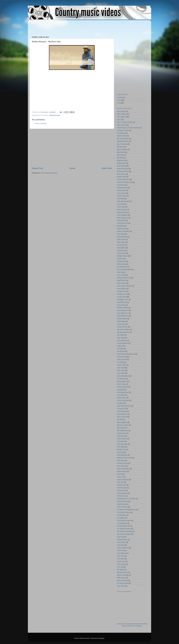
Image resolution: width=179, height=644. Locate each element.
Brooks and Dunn (123, 171)
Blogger (102, 638)
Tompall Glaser (122, 540)
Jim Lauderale (122, 340)
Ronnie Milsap (122, 471)
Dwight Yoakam (122, 256)
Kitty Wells (120, 390)
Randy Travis (121, 450)
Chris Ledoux (121, 193)
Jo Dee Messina (122, 343)
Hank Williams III (123, 310)
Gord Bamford (122, 302)
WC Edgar (120, 570)
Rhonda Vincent (122, 463)
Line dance (137, 624)
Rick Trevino (121, 466)
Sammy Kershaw (123, 480)
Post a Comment (41, 123)
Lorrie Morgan (122, 411)
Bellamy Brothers (123, 141)
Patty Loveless (122, 439)
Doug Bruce (121, 250)
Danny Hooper (122, 210)
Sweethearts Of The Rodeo (126, 499)
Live (118, 103)
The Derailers (122, 515)
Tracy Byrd (121, 545)
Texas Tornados (122, 507)
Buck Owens (121, 174)
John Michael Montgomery (126, 354)
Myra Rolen (121, 428)
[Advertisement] (73, 27)
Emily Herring (122, 264)
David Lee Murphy (123, 231)
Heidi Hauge (121, 321)
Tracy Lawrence (122, 548)
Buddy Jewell (121, 177)
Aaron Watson (122, 114)
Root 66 (120, 474)
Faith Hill (120, 272)
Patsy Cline (121, 436)
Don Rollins (121, 245)
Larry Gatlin (121, 395)
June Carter (121, 373)
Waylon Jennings (123, 575)
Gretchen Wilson (123, 308)
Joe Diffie (120, 349)
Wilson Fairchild (122, 580)
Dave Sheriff (121, 220)
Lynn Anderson (122, 414)
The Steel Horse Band (124, 531)
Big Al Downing (122, 144)
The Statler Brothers (124, 529)
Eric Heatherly (122, 267)
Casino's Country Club (125, 182)
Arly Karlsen (121, 133)
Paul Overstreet (122, 444)
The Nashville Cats (123, 526)
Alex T (119, 119)
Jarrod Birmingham (123, 330)
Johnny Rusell (122, 359)
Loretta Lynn (121, 409)
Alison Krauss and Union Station (128, 128)
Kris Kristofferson (123, 392)
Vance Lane (121, 561)
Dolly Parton (121, 242)
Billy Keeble (121, 152)
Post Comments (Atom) (49, 173)
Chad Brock (121, 185)
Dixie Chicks (121, 239)
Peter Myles (121, 447)
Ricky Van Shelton (123, 469)
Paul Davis (121, 441)
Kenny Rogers (122, 381)
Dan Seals (120, 204)
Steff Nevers (121, 496)
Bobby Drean (121, 163)
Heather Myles (122, 319)
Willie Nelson (121, 578)
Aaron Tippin (121, 111)
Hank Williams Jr (123, 313)
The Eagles (121, 518)
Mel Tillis (120, 420)
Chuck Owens (122, 196)
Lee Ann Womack (123, 400)
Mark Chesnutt (122, 417)
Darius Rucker (122, 212)
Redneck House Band (124, 458)
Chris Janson (121, 190)
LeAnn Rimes (122, 398)
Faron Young (121, 275)
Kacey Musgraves (123, 376)
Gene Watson (122, 289)
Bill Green (120, 147)
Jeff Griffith (121, 335)
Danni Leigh (121, 207)
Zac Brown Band (123, 583)
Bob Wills (120, 158)
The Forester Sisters (124, 521)
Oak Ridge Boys (122, 430)
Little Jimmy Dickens (124, 406)
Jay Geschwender (123, 332)
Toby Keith (120, 537)
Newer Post (37, 168)
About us (120, 624)
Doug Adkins (121, 248)
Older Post (107, 168)
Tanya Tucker (121, 504)
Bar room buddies (123, 139)
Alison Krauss (122, 125)
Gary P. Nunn (121, 283)
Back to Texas (122, 136)
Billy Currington (122, 149)
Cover (119, 100)
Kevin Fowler (121, 384)
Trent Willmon (122, 553)
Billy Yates (120, 155)
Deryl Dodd (121, 234)
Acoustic (120, 97)
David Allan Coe (122, 223)
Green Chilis (121, 305)
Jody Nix (120, 346)
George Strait (121, 297)
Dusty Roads (121, 253)
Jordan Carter (122, 365)
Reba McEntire (122, 455)
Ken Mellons (121, 379)
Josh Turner (121, 370)
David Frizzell (122, 229)
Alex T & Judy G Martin (125, 122)
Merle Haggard (122, 422)
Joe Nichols (121, 351)
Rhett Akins (121, 460)
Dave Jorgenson (122, 218)
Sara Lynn (120, 482)
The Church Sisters (124, 512)
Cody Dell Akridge (123, 201)
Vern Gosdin (121, 564)
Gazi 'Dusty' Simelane (124, 286)
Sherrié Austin (122, 488)
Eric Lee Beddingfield (124, 269)
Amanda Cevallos (123, 130)
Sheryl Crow (121, 490)
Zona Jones (121, 586)
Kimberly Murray (122, 387)
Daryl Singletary (122, 215)
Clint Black (121, 199)
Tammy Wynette (122, 501)
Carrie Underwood (123, 179)
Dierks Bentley (122, 237)
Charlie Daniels (122, 188)
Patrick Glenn (122, 433)
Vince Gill (120, 567)
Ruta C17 (120, 477)
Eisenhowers (121, 261)
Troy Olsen (121, 559)
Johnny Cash (121, 357)
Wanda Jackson (122, 572)
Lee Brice (120, 403)
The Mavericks (122, 523)
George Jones (122, 294)
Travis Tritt (120, 550)
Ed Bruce (120, 259)
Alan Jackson (121, 117)
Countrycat (128, 624)
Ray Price (120, 452)
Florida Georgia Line (124, 278)
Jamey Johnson (122, 327)
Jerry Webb (121, 338)
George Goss (121, 291)
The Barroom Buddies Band (126, 510)
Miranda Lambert (123, 425)
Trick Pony (120, 556)
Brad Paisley (121, 166)
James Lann (121, 324)
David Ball (120, 226)
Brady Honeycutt (123, 169)
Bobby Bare (121, 160)
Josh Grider (121, 368)
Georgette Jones (123, 300)
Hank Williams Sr (123, 316)
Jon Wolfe (120, 362)
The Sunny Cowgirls (124, 534)
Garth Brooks (121, 280)
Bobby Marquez (55, 115)
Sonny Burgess (122, 493)
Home (72, 168)
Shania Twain (122, 485)
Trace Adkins (121, 542)
